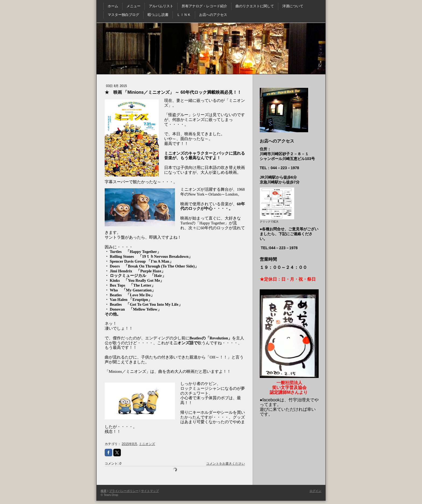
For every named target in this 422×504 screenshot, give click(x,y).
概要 (104, 491)
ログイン (315, 491)
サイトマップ (150, 491)
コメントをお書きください (226, 464)
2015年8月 (129, 444)
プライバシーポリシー (124, 491)
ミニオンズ (147, 444)
